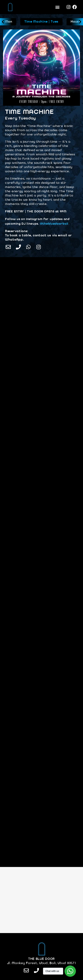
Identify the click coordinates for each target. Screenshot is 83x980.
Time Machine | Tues (41, 22)
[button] (58, 7)
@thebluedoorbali (54, 224)
